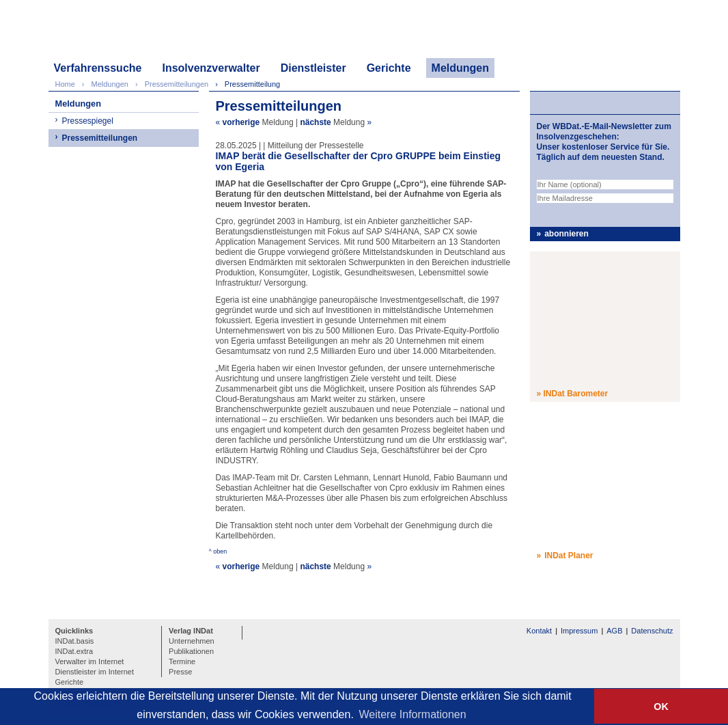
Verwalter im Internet (90, 661)
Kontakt (539, 631)
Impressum (579, 631)
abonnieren (566, 234)
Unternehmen (192, 641)
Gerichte (389, 68)
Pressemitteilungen (100, 138)
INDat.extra (74, 651)
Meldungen (460, 68)
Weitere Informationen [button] (413, 714)
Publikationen (191, 651)
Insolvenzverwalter (211, 68)
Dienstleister (313, 68)
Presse (180, 672)
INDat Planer (569, 556)
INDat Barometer (576, 394)
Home (65, 84)
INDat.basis (75, 641)
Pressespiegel (88, 121)
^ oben (218, 551)
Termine (182, 661)
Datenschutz (652, 631)
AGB (614, 631)
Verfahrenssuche (98, 68)
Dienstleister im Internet (95, 672)
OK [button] (661, 707)
